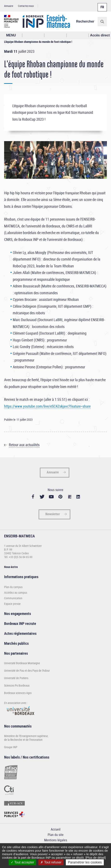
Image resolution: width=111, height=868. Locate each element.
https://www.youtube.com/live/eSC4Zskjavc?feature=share (47, 406)
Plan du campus (13, 587)
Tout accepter (22, 862)
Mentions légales (56, 840)
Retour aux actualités (24, 445)
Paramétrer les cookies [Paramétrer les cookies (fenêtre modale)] (85, 862)
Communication (13, 598)
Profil (55, 35)
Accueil (56, 829)
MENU (11, 35)
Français (102, 5)
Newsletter (53, 514)
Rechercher (85, 21)
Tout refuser (51, 862)
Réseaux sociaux (78, 35)
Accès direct (100, 35)
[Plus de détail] (96, 858)
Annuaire (9, 6)
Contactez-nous (26, 6)
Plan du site (56, 835)
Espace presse (12, 604)
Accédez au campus (16, 592)
